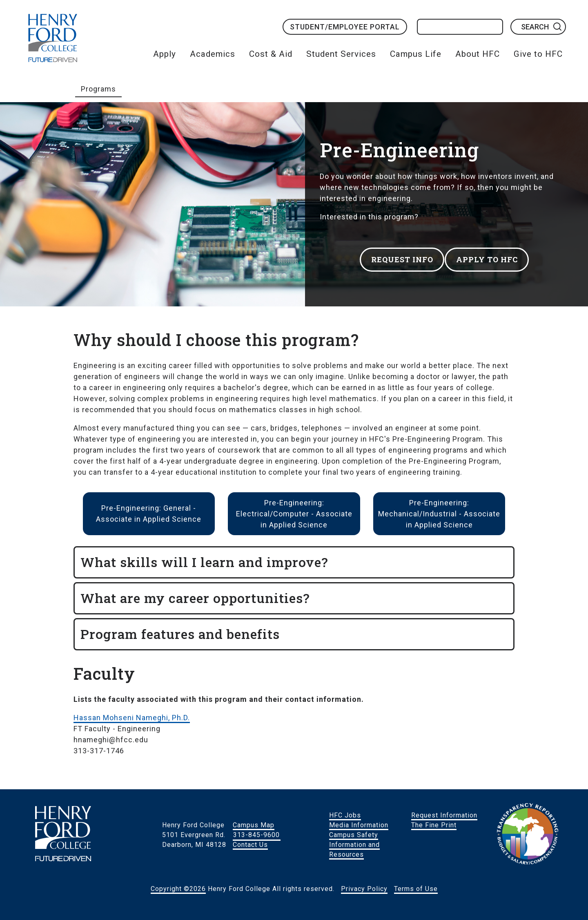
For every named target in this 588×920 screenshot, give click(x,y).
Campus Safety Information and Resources (354, 845)
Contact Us (250, 845)
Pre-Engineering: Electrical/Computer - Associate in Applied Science (294, 514)
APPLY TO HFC (495, 257)
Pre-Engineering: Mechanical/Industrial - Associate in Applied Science (439, 514)
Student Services (341, 54)
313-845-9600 (256, 835)
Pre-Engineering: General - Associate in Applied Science (149, 514)
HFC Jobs (345, 815)
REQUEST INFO (399, 257)
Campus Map (254, 825)
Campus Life (416, 54)
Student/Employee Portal (345, 27)
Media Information (359, 825)
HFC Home (53, 38)
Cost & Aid (271, 54)
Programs (98, 89)
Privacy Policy (364, 889)
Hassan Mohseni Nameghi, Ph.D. (132, 718)
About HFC (478, 54)
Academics (213, 54)
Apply (165, 54)
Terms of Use (416, 889)
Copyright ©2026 (178, 889)
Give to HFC (538, 54)
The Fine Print (434, 825)
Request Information (444, 815)
